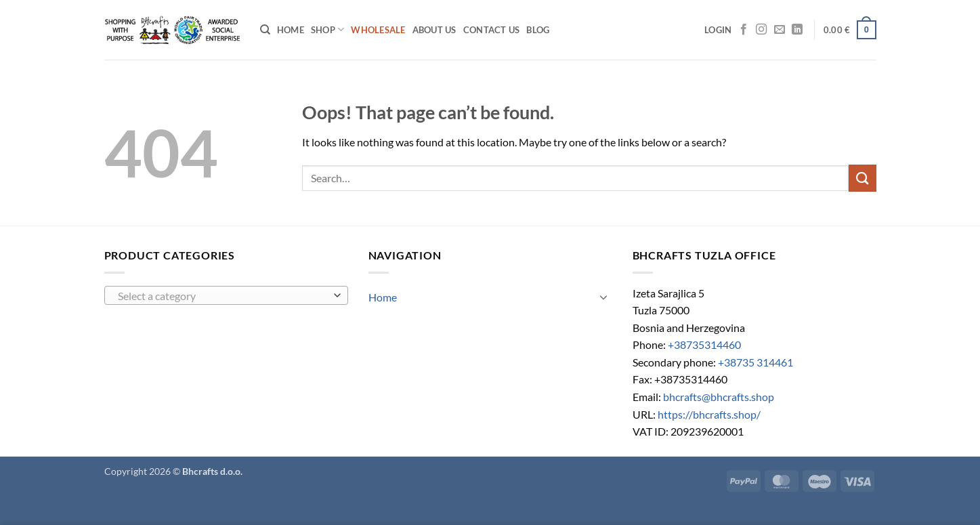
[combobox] (226, 295)
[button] (718, 30)
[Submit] (862, 178)
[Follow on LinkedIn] (797, 30)
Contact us (492, 30)
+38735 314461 (755, 362)
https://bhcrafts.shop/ (709, 414)
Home (291, 30)
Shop (327, 29)
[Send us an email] (780, 30)
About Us (434, 30)
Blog (538, 30)
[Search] (265, 30)
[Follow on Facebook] (744, 30)
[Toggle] (604, 297)
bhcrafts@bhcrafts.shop (719, 397)
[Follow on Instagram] (761, 30)
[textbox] (222, 296)
